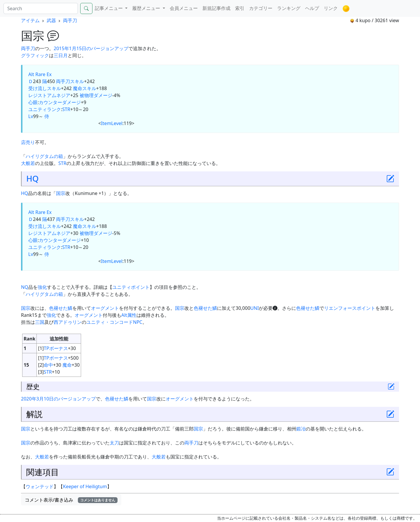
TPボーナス (56, 348)
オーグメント (105, 308)
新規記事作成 (216, 8)
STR (66, 109)
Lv (31, 116)
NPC (138, 322)
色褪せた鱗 (61, 308)
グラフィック (35, 55)
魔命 (67, 365)
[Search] (41, 8)
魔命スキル (85, 88)
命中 (48, 365)
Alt (31, 74)
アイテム (30, 20)
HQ (33, 178)
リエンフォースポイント (350, 308)
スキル (77, 81)
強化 (42, 287)
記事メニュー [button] (109, 8)
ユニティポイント (131, 287)
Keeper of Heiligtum (85, 486)
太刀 (114, 443)
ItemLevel (112, 123)
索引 (240, 8)
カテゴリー (261, 8)
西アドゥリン (68, 322)
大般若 (28, 163)
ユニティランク (45, 109)
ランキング (289, 8)
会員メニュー (184, 8)
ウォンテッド (40, 486)
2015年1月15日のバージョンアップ (91, 48)
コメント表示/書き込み (71, 500)
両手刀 (70, 20)
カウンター (50, 102)
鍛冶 (301, 429)
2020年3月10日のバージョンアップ (58, 399)
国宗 (61, 193)
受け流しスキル (45, 88)
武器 (51, 20)
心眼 (33, 102)
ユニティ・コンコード (110, 322)
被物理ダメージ (96, 95)
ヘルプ (312, 8)
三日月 (61, 55)
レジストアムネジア (49, 95)
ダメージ (71, 102)
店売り (28, 142)
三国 (40, 322)
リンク (331, 8)
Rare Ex (43, 74)
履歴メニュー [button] (147, 8)
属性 (132, 315)
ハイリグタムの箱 (44, 156)
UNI (254, 308)
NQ (25, 287)
